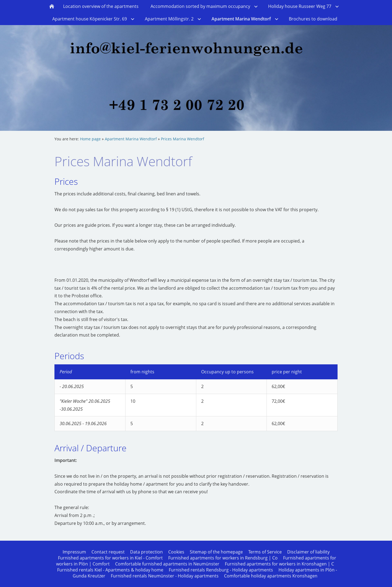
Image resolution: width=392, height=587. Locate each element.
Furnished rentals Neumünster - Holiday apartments (165, 576)
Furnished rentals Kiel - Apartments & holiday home (110, 570)
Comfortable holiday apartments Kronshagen (271, 576)
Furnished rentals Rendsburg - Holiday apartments (221, 570)
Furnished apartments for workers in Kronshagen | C (279, 564)
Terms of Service (265, 552)
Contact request (108, 552)
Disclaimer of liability (308, 552)
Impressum (74, 552)
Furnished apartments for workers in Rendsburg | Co (223, 558)
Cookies (176, 552)
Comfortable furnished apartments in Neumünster (167, 564)
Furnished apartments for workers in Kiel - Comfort (110, 558)
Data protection (146, 552)
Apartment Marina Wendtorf (131, 139)
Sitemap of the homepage (216, 552)
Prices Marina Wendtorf (183, 139)
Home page (90, 139)
